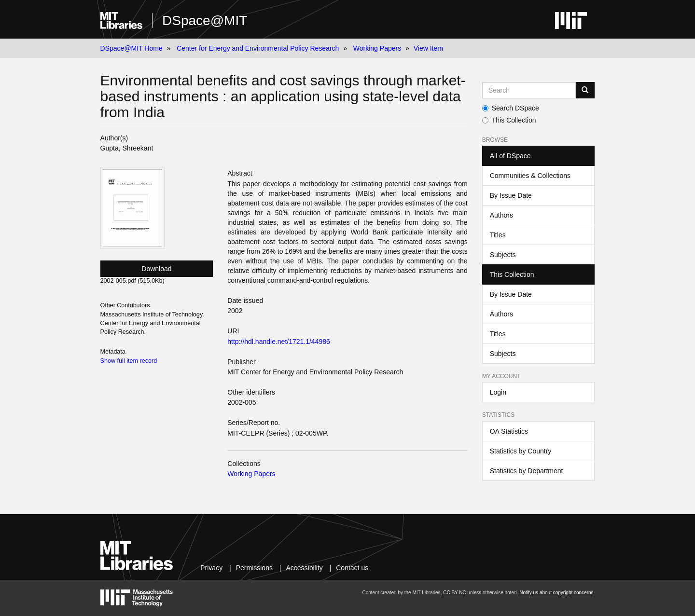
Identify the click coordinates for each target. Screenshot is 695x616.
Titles (498, 235)
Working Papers (377, 48)
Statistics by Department (527, 471)
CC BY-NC (454, 593)
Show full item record (129, 361)
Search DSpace (511, 108)
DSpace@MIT (205, 21)
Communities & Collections (530, 176)
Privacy (211, 568)
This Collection (509, 120)
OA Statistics (509, 431)
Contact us (352, 568)
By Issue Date (511, 195)
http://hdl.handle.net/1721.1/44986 (279, 342)
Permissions (254, 568)
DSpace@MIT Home (132, 48)
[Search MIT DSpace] (529, 90)
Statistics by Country (521, 451)
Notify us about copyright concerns (556, 593)
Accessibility (304, 568)
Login (498, 392)
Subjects (503, 255)
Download (156, 269)
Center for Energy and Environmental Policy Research (258, 48)
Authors (501, 215)
